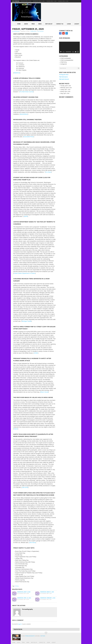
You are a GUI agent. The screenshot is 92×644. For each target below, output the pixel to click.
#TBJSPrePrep (33, 31)
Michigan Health (27, 321)
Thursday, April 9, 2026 (26, 1)
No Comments (41, 31)
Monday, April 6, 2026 (63, 1)
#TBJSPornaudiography (66, 58)
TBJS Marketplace (63, 77)
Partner (43, 636)
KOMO (36, 353)
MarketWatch (24, 114)
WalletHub (17, 73)
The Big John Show (64, 75)
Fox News (48, 172)
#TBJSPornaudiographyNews (67, 60)
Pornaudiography (16, 31)
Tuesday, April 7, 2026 (51, 1)
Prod (33, 24)
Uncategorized (63, 64)
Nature (16, 429)
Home (19, 24)
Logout (77, 24)
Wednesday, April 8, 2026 (39, 1)
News (40, 24)
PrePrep (17, 586)
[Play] (61, 52)
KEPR (26, 216)
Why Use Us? (49, 24)
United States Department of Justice (24, 273)
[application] (69, 47)
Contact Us (60, 24)
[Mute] (76, 52)
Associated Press (29, 137)
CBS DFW (25, 487)
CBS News (32, 543)
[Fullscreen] (78, 52)
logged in (20, 624)
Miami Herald (44, 392)
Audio (26, 24)
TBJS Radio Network (64, 79)
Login (69, 24)
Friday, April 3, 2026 (65, 93)
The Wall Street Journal (26, 92)
